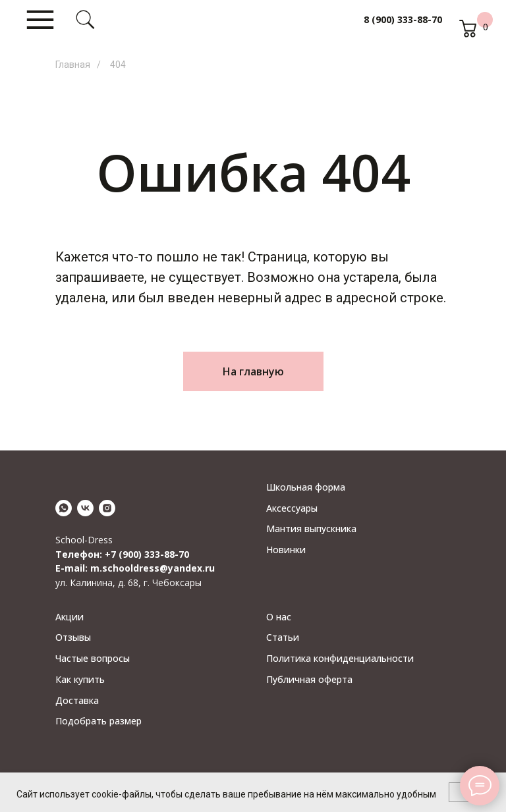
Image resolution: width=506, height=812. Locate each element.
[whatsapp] (64, 508)
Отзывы (73, 637)
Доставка (77, 700)
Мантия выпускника (311, 528)
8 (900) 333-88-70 (403, 19)
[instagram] (107, 508)
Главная (73, 65)
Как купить (80, 679)
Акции (70, 617)
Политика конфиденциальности (340, 658)
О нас (279, 617)
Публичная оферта (309, 679)
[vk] (85, 508)
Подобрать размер (98, 721)
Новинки (286, 550)
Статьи (283, 637)
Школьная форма (306, 487)
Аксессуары (292, 508)
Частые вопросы (93, 658)
